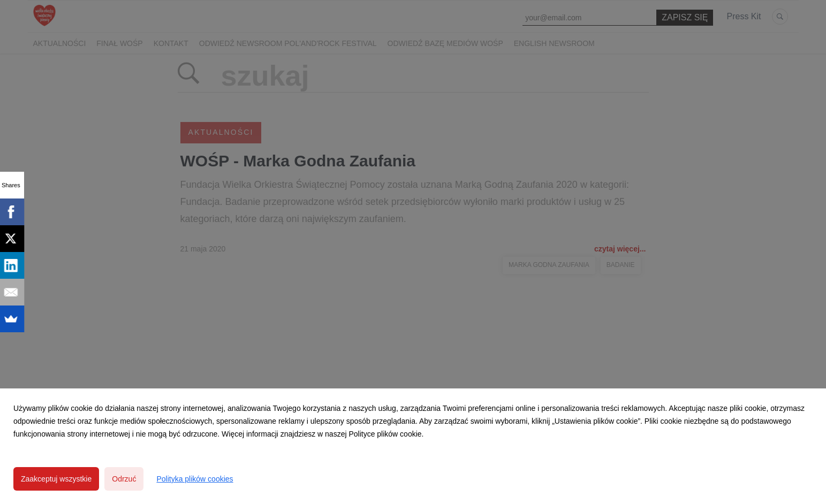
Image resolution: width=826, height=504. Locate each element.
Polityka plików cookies (195, 479)
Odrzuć (124, 479)
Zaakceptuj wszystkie (56, 479)
